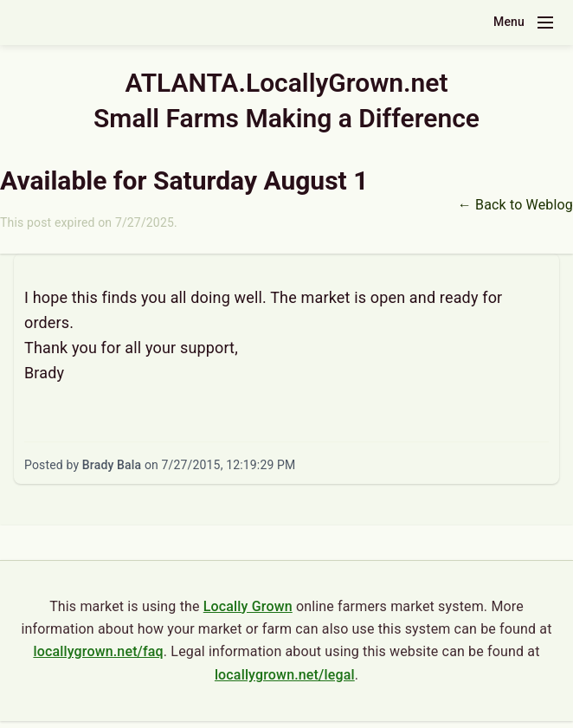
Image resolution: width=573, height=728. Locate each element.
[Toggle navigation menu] (545, 23)
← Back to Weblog (515, 205)
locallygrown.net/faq (98, 651)
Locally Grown (248, 606)
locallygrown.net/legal (285, 675)
